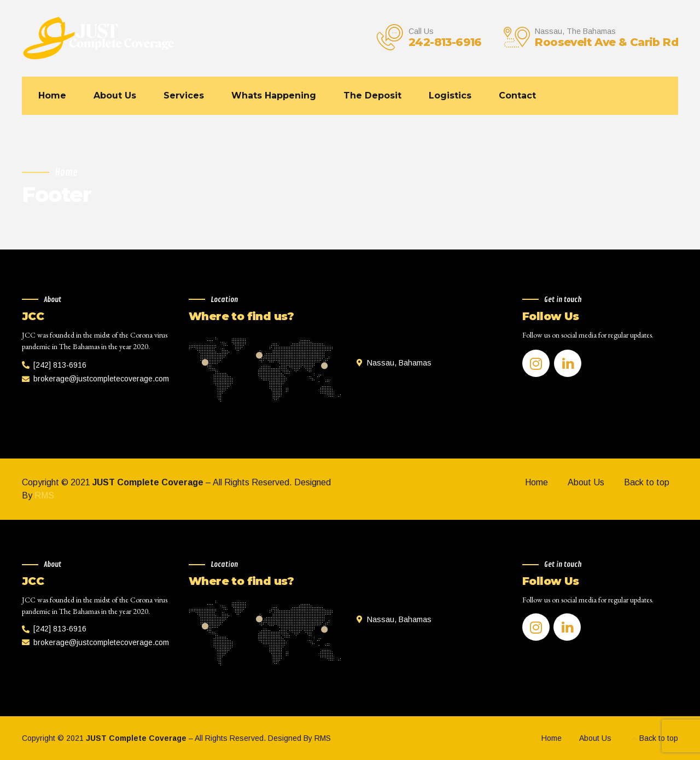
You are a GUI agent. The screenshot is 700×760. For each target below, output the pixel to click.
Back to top (647, 482)
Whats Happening (274, 95)
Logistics (450, 95)
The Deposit (372, 95)
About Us (115, 95)
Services (184, 95)
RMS (44, 495)
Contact (517, 95)
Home (52, 95)
